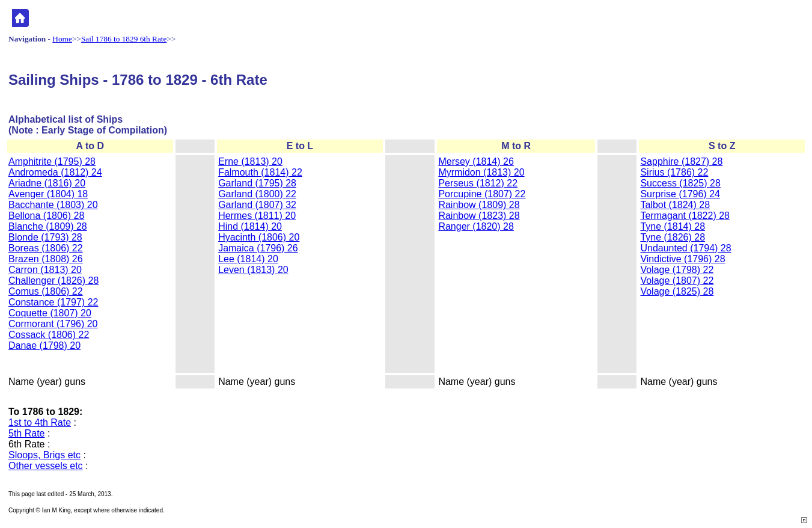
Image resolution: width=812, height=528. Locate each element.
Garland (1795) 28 (257, 183)
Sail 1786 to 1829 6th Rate (124, 39)
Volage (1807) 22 (677, 281)
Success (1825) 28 (680, 183)
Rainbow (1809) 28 (479, 205)
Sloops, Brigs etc (44, 455)
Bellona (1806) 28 (46, 216)
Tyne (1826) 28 (673, 237)
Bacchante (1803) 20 (53, 205)
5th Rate (26, 433)
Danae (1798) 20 (44, 345)
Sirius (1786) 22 (674, 172)
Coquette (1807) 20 (50, 313)
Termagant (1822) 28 (685, 216)
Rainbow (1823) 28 (479, 216)
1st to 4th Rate (40, 422)
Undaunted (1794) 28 (685, 248)
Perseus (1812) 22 (478, 183)
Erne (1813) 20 (250, 161)
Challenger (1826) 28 (53, 281)
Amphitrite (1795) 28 (52, 161)
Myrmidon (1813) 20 (481, 172)
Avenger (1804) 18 (48, 194)
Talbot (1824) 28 (675, 205)
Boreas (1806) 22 (46, 248)
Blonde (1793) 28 (45, 237)
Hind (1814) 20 (250, 226)
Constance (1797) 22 (53, 302)
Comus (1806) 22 (46, 291)
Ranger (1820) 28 (476, 226)
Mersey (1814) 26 (476, 161)
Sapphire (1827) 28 (681, 161)
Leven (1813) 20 (253, 270)
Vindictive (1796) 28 (682, 259)
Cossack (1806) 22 (49, 335)
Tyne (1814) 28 (673, 226)
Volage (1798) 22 (677, 270)
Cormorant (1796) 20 (53, 324)
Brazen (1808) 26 (46, 259)
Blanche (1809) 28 (48, 226)
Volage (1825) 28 (677, 291)
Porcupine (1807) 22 (482, 194)
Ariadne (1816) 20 (47, 183)
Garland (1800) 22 (257, 194)
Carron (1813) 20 (45, 270)
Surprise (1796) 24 (680, 194)
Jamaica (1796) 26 (258, 248)
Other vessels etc (46, 466)
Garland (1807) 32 (257, 205)
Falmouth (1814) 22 (260, 172)
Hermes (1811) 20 (257, 216)
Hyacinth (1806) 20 (259, 237)
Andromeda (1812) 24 (55, 172)
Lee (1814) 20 (248, 259)
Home (62, 39)
